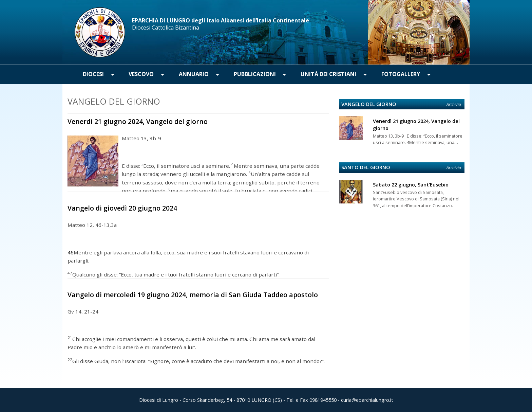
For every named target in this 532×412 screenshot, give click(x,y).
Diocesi (93, 74)
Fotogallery (401, 74)
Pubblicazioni (255, 74)
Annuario (194, 74)
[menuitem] (93, 74)
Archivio (454, 104)
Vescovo (141, 74)
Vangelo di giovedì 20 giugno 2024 (122, 208)
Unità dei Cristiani (328, 74)
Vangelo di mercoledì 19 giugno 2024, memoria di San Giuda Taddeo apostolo (193, 295)
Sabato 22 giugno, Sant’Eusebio (411, 185)
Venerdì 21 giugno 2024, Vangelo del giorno (138, 121)
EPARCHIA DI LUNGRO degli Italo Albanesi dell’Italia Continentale (221, 20)
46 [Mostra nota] (71, 253)
